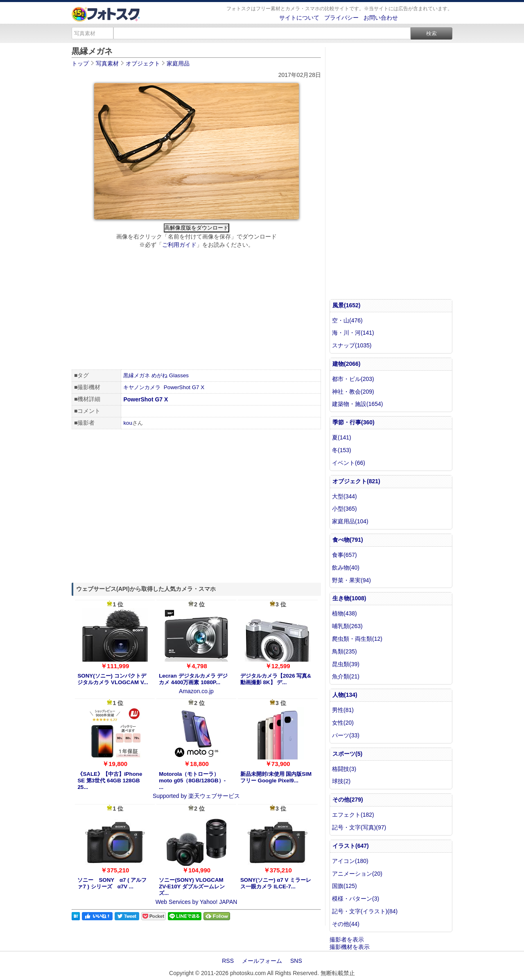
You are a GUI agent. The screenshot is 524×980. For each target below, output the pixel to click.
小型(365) (344, 509)
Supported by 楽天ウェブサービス (196, 796)
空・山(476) (347, 320)
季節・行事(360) (353, 422)
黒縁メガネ (137, 375)
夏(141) (342, 437)
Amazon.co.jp (196, 691)
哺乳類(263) (347, 626)
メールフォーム (262, 961)
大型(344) (344, 496)
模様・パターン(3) (356, 899)
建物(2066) (346, 364)
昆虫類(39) (346, 664)
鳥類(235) (344, 651)
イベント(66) (349, 463)
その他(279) (348, 800)
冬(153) (342, 450)
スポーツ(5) (347, 754)
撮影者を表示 (347, 939)
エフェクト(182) (353, 815)
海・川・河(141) (353, 333)
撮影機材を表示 (350, 947)
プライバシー (341, 18)
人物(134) (345, 695)
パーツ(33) (346, 735)
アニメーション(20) (357, 874)
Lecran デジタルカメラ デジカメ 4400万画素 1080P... (193, 679)
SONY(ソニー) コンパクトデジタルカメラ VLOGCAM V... (113, 679)
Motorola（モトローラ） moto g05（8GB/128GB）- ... (192, 781)
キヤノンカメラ (142, 387)
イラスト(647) (351, 846)
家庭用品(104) (350, 521)
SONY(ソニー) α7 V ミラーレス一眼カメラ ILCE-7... (276, 883)
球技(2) (341, 781)
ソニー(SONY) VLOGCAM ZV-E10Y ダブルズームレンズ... (192, 887)
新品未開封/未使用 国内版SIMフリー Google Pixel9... (276, 777)
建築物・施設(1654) (357, 404)
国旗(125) (344, 886)
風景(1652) (346, 305)
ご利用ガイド (179, 245)
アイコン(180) (350, 861)
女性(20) (343, 723)
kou (128, 423)
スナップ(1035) (352, 345)
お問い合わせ (381, 18)
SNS (296, 961)
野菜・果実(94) (351, 580)
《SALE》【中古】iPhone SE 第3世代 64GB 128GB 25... (110, 781)
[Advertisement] (196, 310)
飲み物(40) (346, 568)
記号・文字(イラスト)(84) (365, 911)
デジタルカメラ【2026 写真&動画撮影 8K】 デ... (276, 679)
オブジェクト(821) (356, 481)
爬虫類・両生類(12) (357, 639)
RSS (228, 961)
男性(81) (343, 710)
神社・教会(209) (353, 392)
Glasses (179, 375)
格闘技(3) (344, 769)
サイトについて (299, 18)
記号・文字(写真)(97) (359, 827)
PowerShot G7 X (184, 387)
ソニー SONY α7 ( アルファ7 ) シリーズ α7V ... (112, 883)
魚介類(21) (346, 676)
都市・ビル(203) (353, 379)
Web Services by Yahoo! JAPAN (196, 902)
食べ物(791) (348, 540)
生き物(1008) (349, 598)
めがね (159, 375)
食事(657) (344, 555)
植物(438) (344, 613)
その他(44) (346, 924)
